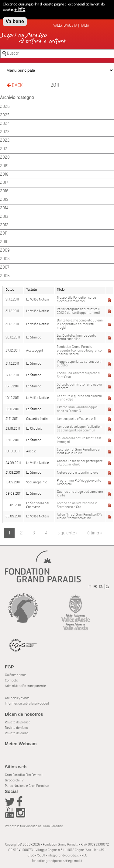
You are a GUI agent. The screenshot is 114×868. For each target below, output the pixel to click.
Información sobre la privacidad (27, 703)
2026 (5, 107)
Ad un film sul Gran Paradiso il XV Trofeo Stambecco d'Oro (79, 516)
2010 (4, 242)
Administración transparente (25, 686)
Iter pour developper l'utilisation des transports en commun (79, 429)
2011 (55, 85)
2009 (5, 250)
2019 (4, 166)
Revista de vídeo (16, 728)
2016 (4, 191)
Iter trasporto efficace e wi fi (76, 419)
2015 (4, 200)
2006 (5, 276)
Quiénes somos (16, 675)
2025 (5, 115)
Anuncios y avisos (17, 698)
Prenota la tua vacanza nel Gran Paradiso (34, 826)
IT (90, 587)
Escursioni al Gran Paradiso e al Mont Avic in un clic (79, 451)
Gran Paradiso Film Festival (24, 775)
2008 (5, 259)
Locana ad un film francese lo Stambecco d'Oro (77, 505)
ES (107, 587)
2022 (5, 141)
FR (95, 587)
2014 (4, 208)
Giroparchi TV (14, 780)
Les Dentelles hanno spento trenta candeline (76, 338)
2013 (4, 217)
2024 (5, 124)
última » (95, 533)
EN (101, 587)
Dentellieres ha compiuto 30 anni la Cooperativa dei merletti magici (80, 324)
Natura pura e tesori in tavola (78, 473)
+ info (20, 9)
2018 (4, 175)
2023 (5, 132)
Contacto (11, 680)
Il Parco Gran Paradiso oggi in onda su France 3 (77, 409)
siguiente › (68, 533)
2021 (4, 149)
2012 (4, 225)
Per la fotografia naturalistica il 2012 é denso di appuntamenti (78, 311)
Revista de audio (17, 733)
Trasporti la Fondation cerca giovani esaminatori (76, 300)
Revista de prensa (18, 722)
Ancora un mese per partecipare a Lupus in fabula (80, 463)
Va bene (15, 21)
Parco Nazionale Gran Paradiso (27, 786)
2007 (5, 268)
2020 (5, 158)
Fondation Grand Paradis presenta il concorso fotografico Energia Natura (79, 351)
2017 (4, 183)
